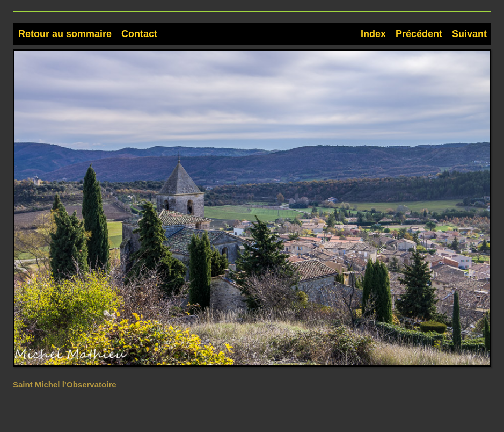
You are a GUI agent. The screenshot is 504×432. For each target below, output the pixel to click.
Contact (139, 34)
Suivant (469, 34)
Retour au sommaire (65, 34)
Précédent (419, 34)
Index (373, 34)
